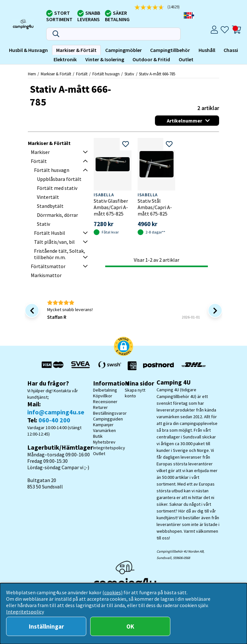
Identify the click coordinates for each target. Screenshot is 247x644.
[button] (123, 347)
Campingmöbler (123, 50)
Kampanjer (103, 425)
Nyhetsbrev (104, 442)
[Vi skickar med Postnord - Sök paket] (158, 366)
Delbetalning (105, 390)
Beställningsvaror (110, 413)
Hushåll (207, 50)
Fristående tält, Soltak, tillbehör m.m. (60, 254)
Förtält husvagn (106, 74)
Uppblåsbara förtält (59, 179)
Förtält (82, 74)
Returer (100, 407)
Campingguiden (108, 419)
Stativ (129, 74)
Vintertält (48, 197)
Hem (32, 74)
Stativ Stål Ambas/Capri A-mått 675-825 (155, 207)
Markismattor (46, 275)
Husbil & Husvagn (28, 50)
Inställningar (46, 626)
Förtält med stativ (57, 188)
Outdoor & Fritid (151, 59)
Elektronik (65, 59)
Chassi (231, 50)
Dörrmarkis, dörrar (57, 215)
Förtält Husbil (50, 233)
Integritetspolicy (109, 448)
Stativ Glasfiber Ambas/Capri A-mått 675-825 (111, 207)
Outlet (186, 59)
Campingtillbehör (170, 50)
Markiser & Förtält (76, 50)
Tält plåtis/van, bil (54, 242)
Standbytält (50, 206)
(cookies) (112, 592)
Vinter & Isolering (105, 59)
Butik (98, 436)
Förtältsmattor (48, 266)
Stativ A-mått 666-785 (157, 74)
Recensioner (105, 402)
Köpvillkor (103, 396)
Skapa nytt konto (135, 393)
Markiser (40, 152)
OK (130, 626)
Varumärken (104, 430)
